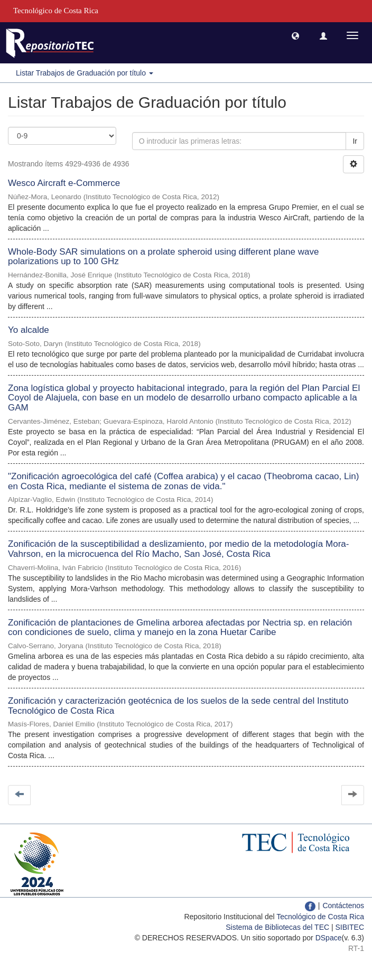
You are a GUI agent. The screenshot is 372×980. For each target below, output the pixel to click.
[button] (295, 35)
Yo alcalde (29, 330)
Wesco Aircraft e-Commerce (64, 183)
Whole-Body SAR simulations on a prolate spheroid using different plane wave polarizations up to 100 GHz (163, 257)
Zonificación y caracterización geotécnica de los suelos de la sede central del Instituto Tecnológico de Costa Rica (178, 706)
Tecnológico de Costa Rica (320, 917)
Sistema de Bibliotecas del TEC (277, 927)
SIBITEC (350, 927)
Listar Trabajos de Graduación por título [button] (85, 73)
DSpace (329, 938)
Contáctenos (343, 906)
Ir (355, 141)
